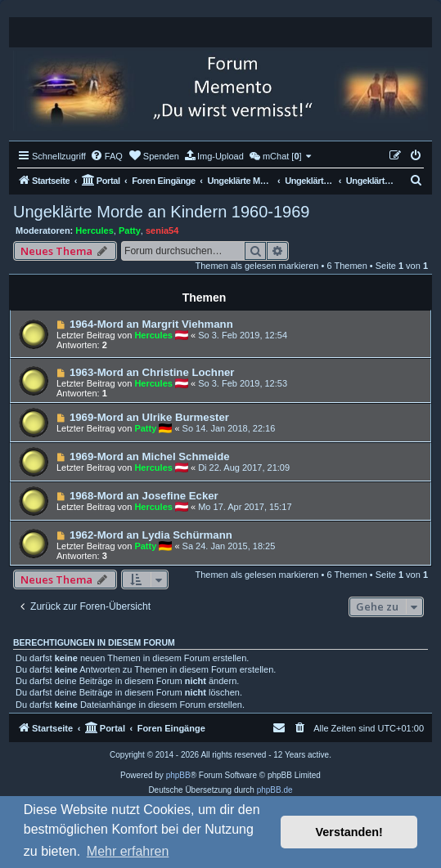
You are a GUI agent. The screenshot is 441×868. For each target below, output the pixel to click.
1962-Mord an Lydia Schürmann (151, 535)
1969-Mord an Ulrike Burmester (149, 417)
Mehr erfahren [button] (128, 851)
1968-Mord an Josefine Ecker (144, 496)
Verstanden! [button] (349, 832)
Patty (130, 230)
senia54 (162, 230)
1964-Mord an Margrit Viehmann (151, 324)
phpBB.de (275, 790)
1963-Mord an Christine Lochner (152, 372)
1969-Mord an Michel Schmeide (150, 456)
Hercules (94, 230)
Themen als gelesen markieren (256, 266)
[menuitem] (106, 156)
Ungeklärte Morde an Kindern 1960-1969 (161, 212)
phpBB (178, 775)
